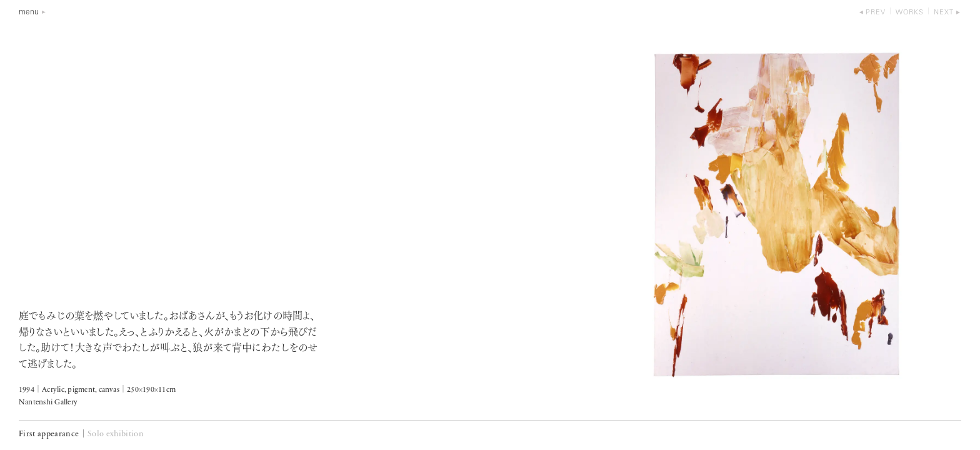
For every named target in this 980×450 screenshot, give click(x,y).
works (910, 13)
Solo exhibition (116, 434)
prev (876, 13)
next (944, 13)
